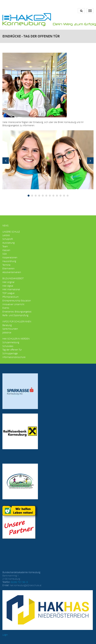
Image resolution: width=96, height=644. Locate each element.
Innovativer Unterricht (13, 304)
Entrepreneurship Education (17, 301)
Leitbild (6, 235)
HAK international (11, 289)
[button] (48, 160)
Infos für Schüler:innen (17, 321)
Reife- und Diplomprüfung (15, 315)
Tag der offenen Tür (12, 350)
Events (6, 308)
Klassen (6, 250)
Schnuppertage (10, 353)
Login (5, 635)
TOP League (8, 293)
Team (5, 246)
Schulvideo (8, 346)
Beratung (7, 325)
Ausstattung (8, 243)
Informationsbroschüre (14, 357)
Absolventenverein (12, 272)
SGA (5, 254)
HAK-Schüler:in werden (16, 339)
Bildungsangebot (13, 278)
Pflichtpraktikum (10, 297)
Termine (6, 265)
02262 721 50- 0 (19, 582)
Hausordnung (9, 261)
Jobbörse (7, 332)
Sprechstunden (10, 329)
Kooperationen (10, 257)
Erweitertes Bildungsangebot (17, 312)
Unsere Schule (11, 232)
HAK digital (8, 286)
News (5, 225)
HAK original (8, 282)
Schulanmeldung (11, 342)
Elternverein (8, 268)
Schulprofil (8, 239)
